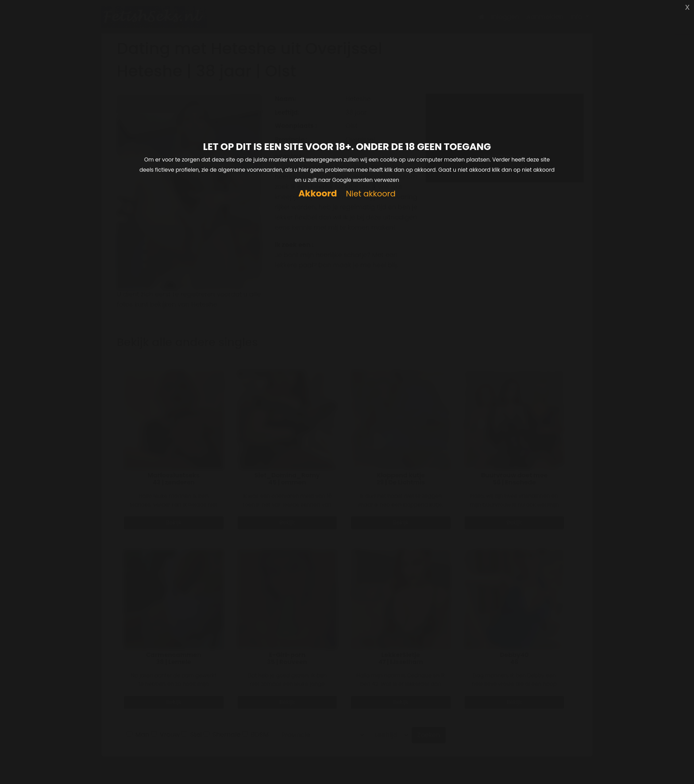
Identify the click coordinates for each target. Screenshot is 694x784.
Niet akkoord (370, 194)
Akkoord (318, 194)
